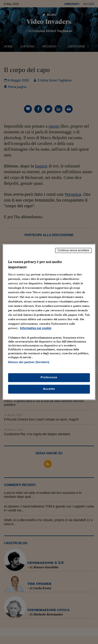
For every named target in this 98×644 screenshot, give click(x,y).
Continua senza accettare (73, 250)
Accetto (49, 389)
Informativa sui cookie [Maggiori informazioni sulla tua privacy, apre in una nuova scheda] (36, 328)
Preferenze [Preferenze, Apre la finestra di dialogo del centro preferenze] (49, 378)
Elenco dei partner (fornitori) (29, 362)
